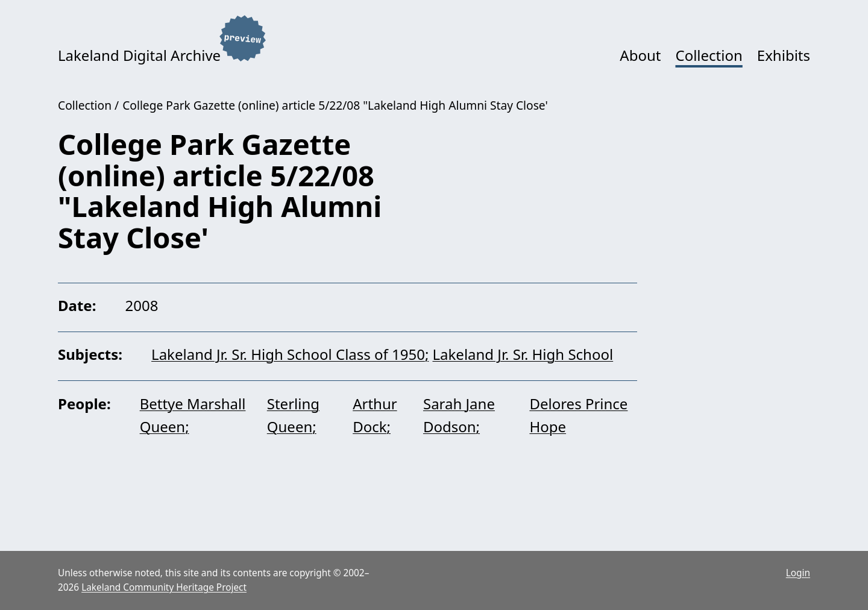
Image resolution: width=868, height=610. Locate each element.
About (640, 55)
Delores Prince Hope (578, 415)
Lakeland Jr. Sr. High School (523, 354)
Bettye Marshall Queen (193, 415)
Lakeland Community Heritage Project (164, 587)
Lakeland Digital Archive (139, 55)
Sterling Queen (293, 415)
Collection (709, 55)
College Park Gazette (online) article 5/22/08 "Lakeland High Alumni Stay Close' (335, 105)
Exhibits (784, 55)
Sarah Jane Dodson (459, 415)
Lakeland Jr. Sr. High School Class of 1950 (288, 354)
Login (798, 573)
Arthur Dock (375, 415)
